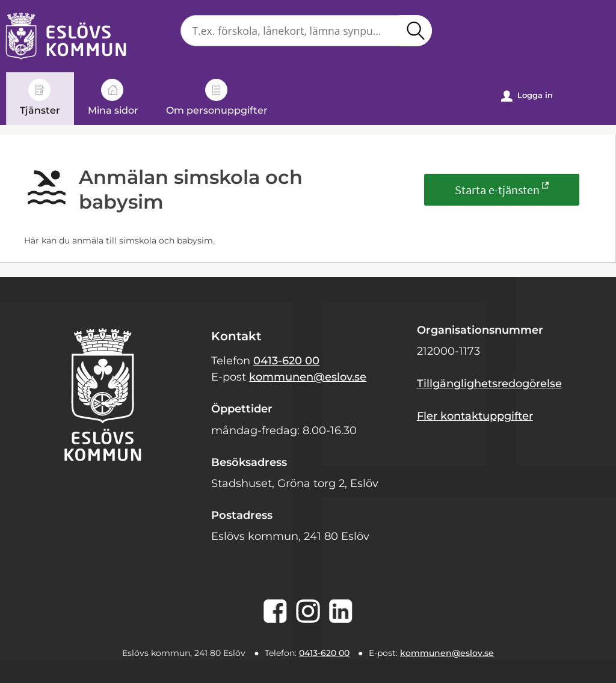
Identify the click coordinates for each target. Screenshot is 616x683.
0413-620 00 (286, 361)
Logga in (527, 96)
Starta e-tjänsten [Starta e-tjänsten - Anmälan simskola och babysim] (497, 190)
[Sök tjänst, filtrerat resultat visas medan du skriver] (306, 31)
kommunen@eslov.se (308, 377)
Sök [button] (416, 31)
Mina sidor (113, 97)
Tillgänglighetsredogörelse (489, 384)
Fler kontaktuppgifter (475, 416)
